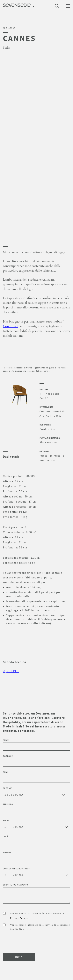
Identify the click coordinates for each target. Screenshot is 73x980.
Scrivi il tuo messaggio (36, 894)
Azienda (36, 857)
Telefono (36, 809)
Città (36, 841)
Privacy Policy (19, 918)
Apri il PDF (11, 671)
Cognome (36, 761)
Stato (36, 825)
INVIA (19, 957)
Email (36, 777)
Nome (36, 745)
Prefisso (35, 793)
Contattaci (10, 326)
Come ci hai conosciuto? (36, 873)
